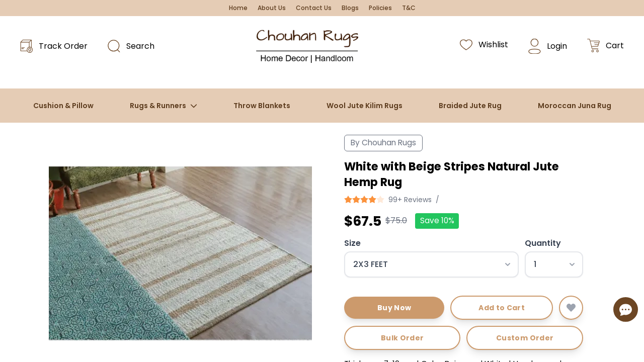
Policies (380, 8)
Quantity (543, 243)
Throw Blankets (262, 106)
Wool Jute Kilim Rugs (365, 106)
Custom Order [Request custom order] (525, 338)
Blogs (350, 8)
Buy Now (394, 308)
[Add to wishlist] (571, 308)
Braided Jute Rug (470, 106)
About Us (272, 8)
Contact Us (314, 8)
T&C (409, 8)
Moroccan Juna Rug (575, 106)
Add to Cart (502, 308)
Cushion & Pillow (63, 106)
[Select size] (431, 264)
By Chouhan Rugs (383, 143)
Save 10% (437, 220)
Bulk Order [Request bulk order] (403, 338)
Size (352, 243)
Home (238, 8)
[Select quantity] (554, 264)
